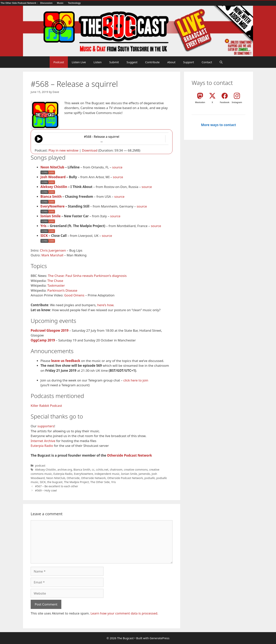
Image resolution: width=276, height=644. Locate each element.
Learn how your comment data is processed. (124, 613)
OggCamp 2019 (43, 340)
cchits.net (102, 470)
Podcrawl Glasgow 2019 (50, 330)
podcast (40, 466)
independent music (107, 474)
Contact (207, 62)
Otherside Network (93, 478)
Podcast (59, 62)
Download (90, 150)
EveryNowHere (53, 206)
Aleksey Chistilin (54, 187)
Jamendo (144, 474)
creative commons (136, 470)
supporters (46, 426)
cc (93, 470)
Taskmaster (56, 285)
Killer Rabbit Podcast (46, 406)
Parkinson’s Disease (62, 290)
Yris (43, 226)
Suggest (132, 62)
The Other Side (100, 482)
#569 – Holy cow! (46, 490)
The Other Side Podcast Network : (19, 3)
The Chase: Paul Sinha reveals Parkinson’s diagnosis (87, 276)
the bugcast (55, 482)
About (171, 62)
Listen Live (79, 62)
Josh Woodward (53, 177)
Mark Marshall (52, 255)
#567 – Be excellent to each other (57, 486)
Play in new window (63, 150)
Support (189, 62)
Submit (114, 62)
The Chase (55, 281)
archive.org (65, 470)
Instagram (237, 102)
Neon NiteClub (52, 167)
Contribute (152, 62)
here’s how (105, 305)
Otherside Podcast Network (129, 455)
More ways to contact (219, 125)
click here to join (136, 380)
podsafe (150, 478)
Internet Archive (43, 441)
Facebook (225, 102)
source (117, 167)
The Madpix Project (76, 482)
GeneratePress (160, 638)
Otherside (73, 478)
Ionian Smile (51, 216)
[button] (221, 62)
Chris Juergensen (53, 250)
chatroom (116, 470)
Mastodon (200, 102)
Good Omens (74, 295)
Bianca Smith (51, 196)
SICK (44, 236)
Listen (98, 62)
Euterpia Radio (42, 446)
